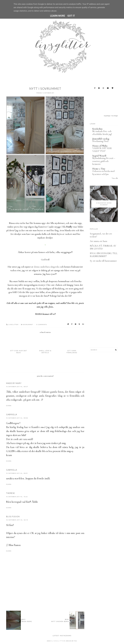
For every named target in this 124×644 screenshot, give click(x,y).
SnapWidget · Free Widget (111, 116)
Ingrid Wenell (99, 156)
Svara (9, 406)
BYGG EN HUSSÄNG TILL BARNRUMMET (104, 255)
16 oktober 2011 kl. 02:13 (17, 520)
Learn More (57, 16)
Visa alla (115, 178)
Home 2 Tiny (99, 169)
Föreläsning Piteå (100, 141)
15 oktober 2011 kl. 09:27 (17, 387)
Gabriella (12, 414)
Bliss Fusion (13, 516)
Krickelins (97, 129)
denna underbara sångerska (47, 267)
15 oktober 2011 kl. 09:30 (17, 418)
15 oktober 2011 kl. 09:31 (17, 473)
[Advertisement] (50, 596)
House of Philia (100, 146)
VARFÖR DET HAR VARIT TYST (102, 150)
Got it (71, 16)
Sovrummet (28, 325)
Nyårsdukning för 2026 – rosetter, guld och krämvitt (104, 161)
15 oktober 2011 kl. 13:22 (17, 497)
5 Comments (42, 325)
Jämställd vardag (101, 139)
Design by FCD (71, 641)
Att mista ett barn (99, 241)
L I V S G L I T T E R (58, 641)
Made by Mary (14, 383)
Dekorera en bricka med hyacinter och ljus (103, 173)
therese (11, 493)
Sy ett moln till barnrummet (103, 261)
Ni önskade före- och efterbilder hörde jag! (102, 133)
